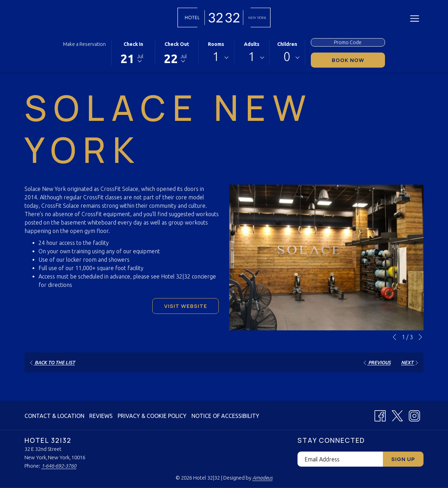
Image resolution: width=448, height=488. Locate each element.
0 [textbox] (287, 57)
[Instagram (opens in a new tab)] (414, 414)
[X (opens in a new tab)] (397, 414)
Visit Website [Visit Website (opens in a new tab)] (186, 306)
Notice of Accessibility (225, 416)
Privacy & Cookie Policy (152, 416)
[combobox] (216, 58)
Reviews (101, 416)
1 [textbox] (216, 57)
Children (287, 44)
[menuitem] (55, 416)
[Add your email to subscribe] (340, 459)
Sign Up (403, 459)
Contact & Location (54, 416)
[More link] (415, 18)
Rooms (216, 44)
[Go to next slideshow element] (420, 337)
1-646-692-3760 (59, 466)
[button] (133, 52)
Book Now (359, 60)
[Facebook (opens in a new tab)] (380, 414)
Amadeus (262, 478)
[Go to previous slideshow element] (394, 337)
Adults (252, 44)
